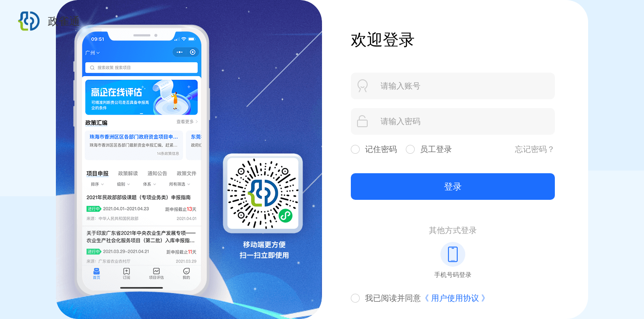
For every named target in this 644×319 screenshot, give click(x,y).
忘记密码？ (535, 149)
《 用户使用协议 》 (455, 298)
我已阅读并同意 (427, 298)
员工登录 (436, 149)
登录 (453, 187)
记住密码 (381, 149)
